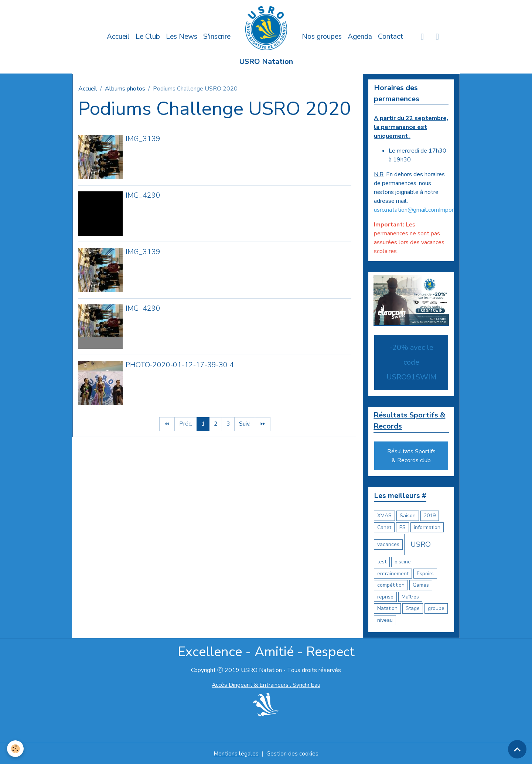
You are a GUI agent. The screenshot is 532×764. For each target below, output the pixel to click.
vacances (388, 545)
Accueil (118, 37)
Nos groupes (322, 37)
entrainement (393, 574)
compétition (391, 585)
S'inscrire (217, 37)
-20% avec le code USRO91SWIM (411, 362)
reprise (385, 597)
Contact (391, 37)
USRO (421, 545)
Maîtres (410, 597)
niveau (385, 620)
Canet (384, 527)
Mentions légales (236, 754)
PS (403, 527)
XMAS (384, 516)
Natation (387, 609)
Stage (413, 609)
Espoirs (425, 574)
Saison (408, 516)
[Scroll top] (517, 749)
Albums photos (125, 89)
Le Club (148, 37)
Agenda (360, 37)
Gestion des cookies (293, 754)
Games (421, 585)
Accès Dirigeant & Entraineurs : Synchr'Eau (266, 685)
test (382, 562)
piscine (403, 562)
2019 (430, 516)
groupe (436, 609)
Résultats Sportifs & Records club (411, 456)
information (427, 527)
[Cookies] (16, 749)
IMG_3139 (143, 139)
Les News (182, 37)
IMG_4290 (143, 195)
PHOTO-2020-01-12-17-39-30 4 (180, 365)
